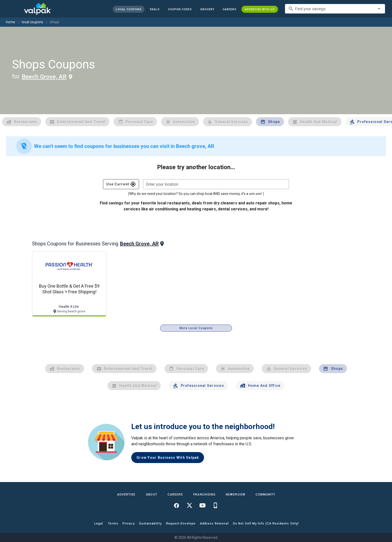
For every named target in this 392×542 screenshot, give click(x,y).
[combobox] (335, 9)
